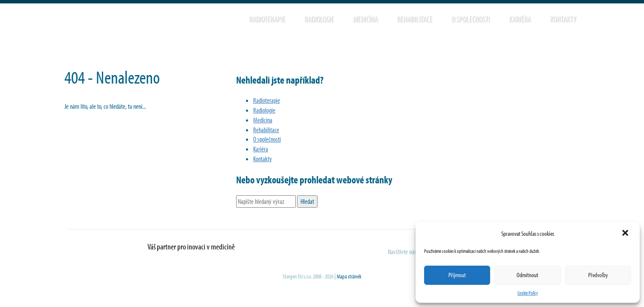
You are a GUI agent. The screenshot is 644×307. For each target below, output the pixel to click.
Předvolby (598, 275)
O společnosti (471, 19)
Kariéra (520, 19)
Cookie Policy (528, 293)
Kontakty (563, 19)
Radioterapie (267, 19)
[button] (626, 234)
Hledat (593, 19)
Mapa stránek (349, 276)
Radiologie (319, 19)
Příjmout (457, 275)
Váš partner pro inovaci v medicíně (191, 246)
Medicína (365, 19)
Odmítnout (527, 275)
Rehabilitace (414, 19)
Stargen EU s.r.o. (161, 22)
